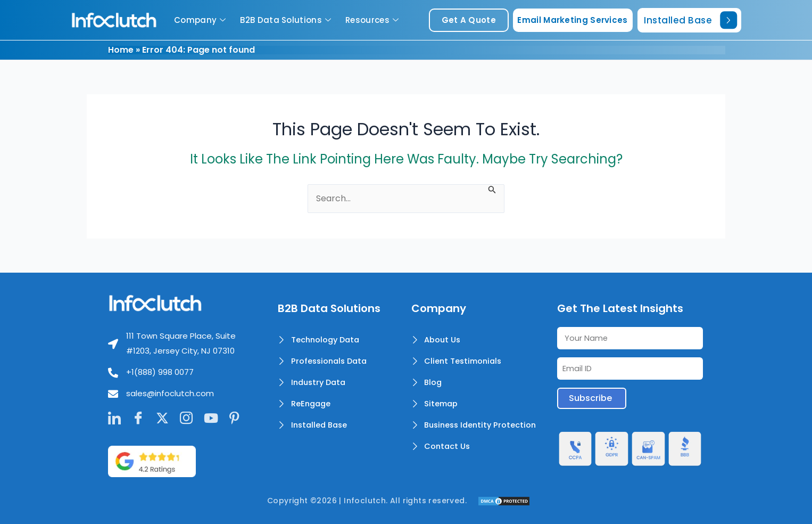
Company (201, 20)
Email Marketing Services (572, 20)
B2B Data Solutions (287, 20)
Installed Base (690, 20)
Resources (373, 20)
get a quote (469, 20)
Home (121, 50)
